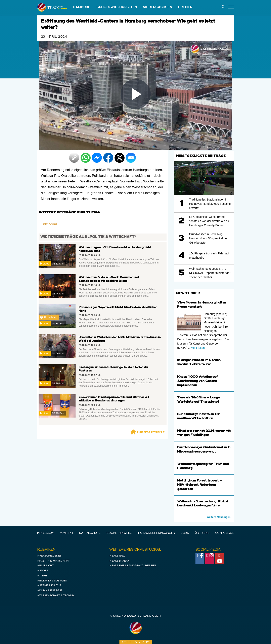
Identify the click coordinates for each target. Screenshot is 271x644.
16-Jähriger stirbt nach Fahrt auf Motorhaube (209, 256)
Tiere (42, 576)
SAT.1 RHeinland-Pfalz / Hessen (133, 565)
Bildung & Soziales (52, 581)
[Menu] (231, 7)
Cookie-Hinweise (120, 533)
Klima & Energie (50, 590)
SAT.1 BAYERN (119, 561)
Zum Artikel (50, 224)
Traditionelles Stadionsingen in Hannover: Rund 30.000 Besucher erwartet (210, 204)
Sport (43, 570)
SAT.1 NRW (117, 556)
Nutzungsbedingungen (157, 533)
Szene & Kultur (49, 585)
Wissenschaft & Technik (56, 595)
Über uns (202, 533)
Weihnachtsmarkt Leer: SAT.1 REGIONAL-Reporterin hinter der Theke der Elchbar (210, 273)
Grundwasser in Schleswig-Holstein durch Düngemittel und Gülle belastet (209, 238)
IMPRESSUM (46, 533)
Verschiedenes (49, 556)
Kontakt (66, 533)
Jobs (185, 533)
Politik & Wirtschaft (53, 561)
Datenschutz (90, 533)
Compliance (224, 533)
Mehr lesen (198, 348)
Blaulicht (45, 565)
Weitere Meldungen (219, 517)
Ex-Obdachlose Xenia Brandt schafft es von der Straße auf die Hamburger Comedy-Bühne (209, 221)
